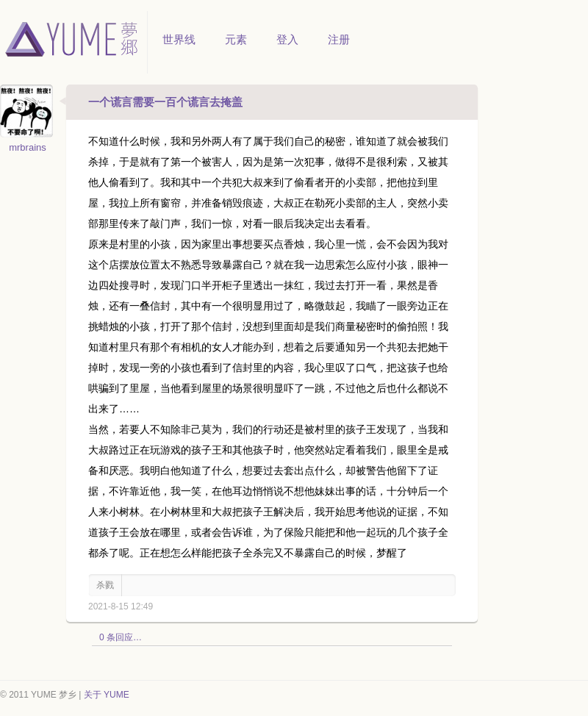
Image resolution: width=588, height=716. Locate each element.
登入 (287, 39)
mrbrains (28, 147)
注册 (339, 39)
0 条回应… (121, 637)
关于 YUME (107, 695)
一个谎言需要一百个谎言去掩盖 (165, 102)
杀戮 (105, 585)
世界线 (179, 39)
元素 (236, 39)
